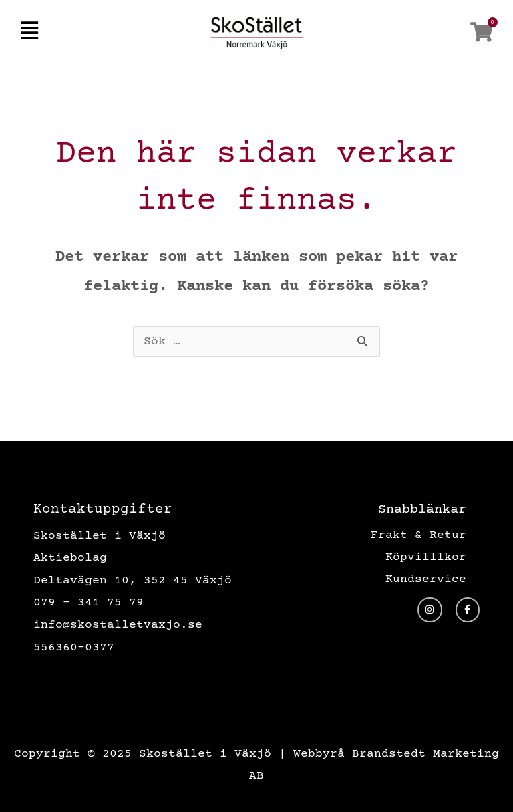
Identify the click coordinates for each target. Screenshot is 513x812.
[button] (29, 32)
